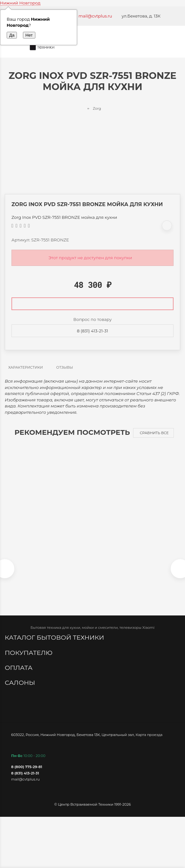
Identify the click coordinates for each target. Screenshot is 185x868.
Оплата (19, 668)
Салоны (21, 683)
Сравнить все (154, 433)
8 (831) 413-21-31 (93, 331)
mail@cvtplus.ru (96, 16)
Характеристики (26, 367)
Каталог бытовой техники (55, 637)
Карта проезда (149, 735)
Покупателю (29, 653)
